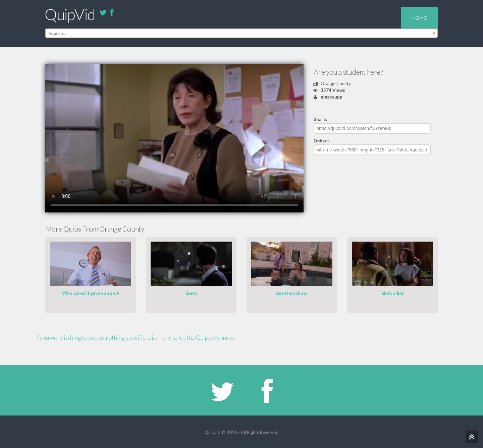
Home (419, 18)
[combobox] (241, 33)
